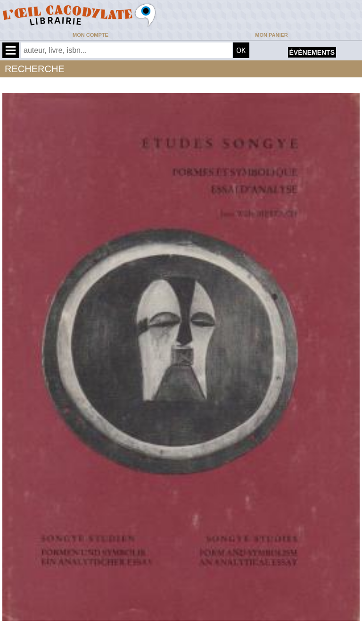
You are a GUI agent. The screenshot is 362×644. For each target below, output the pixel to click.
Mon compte (90, 35)
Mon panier (271, 35)
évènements (312, 52)
